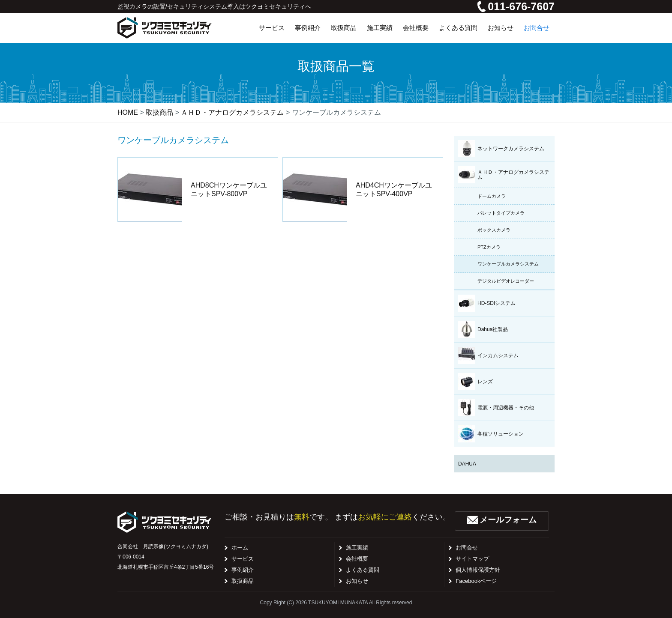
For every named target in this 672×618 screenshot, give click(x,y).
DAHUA (467, 464)
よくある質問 (363, 570)
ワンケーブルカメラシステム (508, 264)
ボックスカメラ (494, 230)
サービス (243, 559)
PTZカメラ (489, 247)
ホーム (240, 548)
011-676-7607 (516, 6)
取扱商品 (243, 581)
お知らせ (357, 581)
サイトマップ (472, 559)
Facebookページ (476, 581)
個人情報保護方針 (478, 570)
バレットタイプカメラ (501, 213)
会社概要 (357, 559)
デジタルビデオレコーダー (506, 281)
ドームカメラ (492, 196)
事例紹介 (243, 570)
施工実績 (357, 548)
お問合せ (467, 548)
